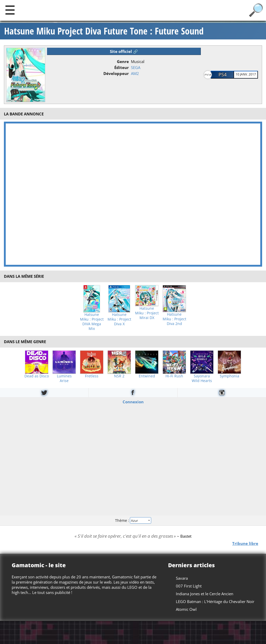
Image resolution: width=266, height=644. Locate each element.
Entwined (147, 376)
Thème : (133, 520)
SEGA (136, 67)
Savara (182, 578)
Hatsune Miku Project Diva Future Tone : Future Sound (104, 31)
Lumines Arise (64, 378)
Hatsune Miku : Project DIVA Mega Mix (92, 322)
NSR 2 (119, 376)
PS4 (222, 74)
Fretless (92, 376)
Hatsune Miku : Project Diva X (119, 319)
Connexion (133, 401)
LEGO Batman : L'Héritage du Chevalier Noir (215, 601)
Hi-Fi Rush (174, 376)
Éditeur (122, 67)
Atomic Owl (186, 609)
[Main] (10, 10)
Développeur (116, 73)
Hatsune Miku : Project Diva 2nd (174, 319)
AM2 (135, 73)
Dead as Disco (37, 376)
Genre (123, 61)
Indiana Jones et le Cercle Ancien (205, 594)
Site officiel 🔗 (124, 51)
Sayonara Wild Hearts (202, 378)
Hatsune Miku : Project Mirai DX (147, 313)
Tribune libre (245, 543)
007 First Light (189, 586)
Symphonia (230, 376)
